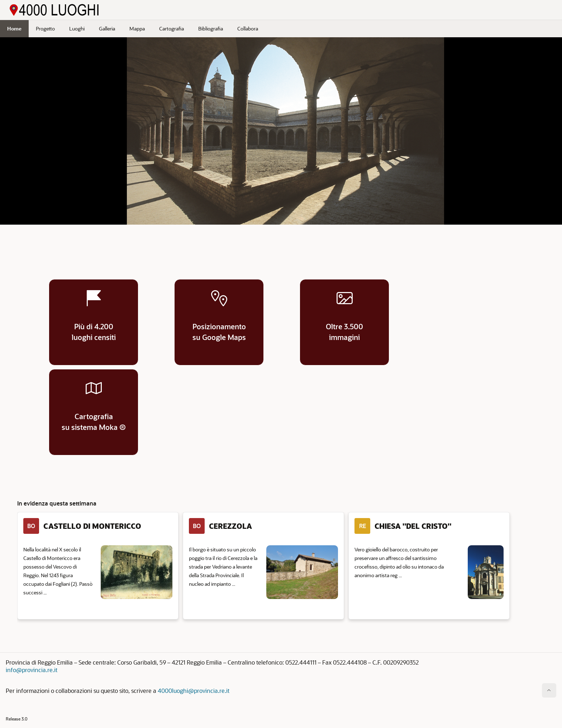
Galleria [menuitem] (107, 28)
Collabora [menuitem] (248, 28)
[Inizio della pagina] (549, 690)
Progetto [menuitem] (45, 28)
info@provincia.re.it (32, 670)
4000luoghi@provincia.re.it (194, 691)
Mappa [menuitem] (137, 28)
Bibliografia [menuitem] (211, 28)
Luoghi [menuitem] (77, 28)
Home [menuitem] (14, 28)
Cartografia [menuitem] (172, 28)
